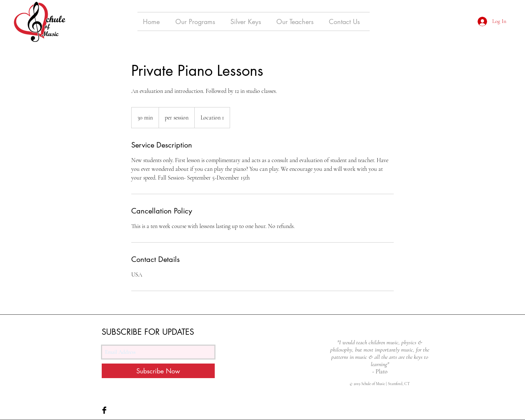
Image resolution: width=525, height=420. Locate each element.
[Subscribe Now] (158, 371)
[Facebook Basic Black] (104, 410)
